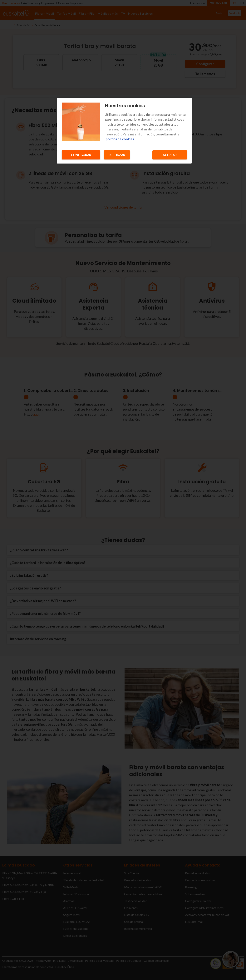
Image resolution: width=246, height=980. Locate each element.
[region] (124, 131)
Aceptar (170, 155)
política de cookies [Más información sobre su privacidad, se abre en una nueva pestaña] (120, 139)
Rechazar (117, 155)
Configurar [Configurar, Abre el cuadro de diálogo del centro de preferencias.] (81, 155)
